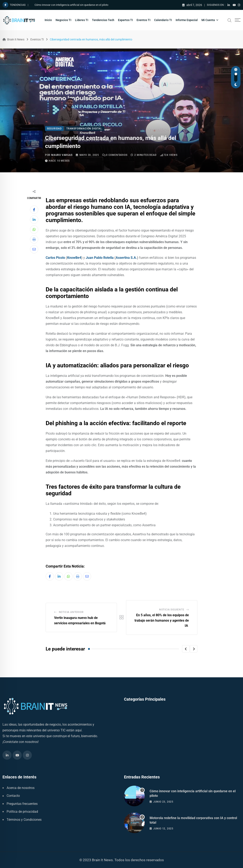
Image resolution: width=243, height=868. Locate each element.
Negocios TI (63, 20)
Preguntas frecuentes (22, 804)
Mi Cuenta (208, 20)
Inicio (48, 20)
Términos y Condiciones (24, 820)
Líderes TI (82, 20)
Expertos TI (125, 20)
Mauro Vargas (62, 155)
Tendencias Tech (103, 20)
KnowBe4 (74, 258)
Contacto (13, 796)
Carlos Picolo (55, 258)
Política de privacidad (22, 812)
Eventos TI (144, 20)
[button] (186, 649)
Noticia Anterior (71, 612)
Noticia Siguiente (172, 610)
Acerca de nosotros (21, 788)
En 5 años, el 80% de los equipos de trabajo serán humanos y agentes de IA (162, 620)
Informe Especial (187, 20)
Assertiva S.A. (126, 258)
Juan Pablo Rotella (100, 258)
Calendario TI (163, 20)
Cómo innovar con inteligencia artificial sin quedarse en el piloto (71, 5)
